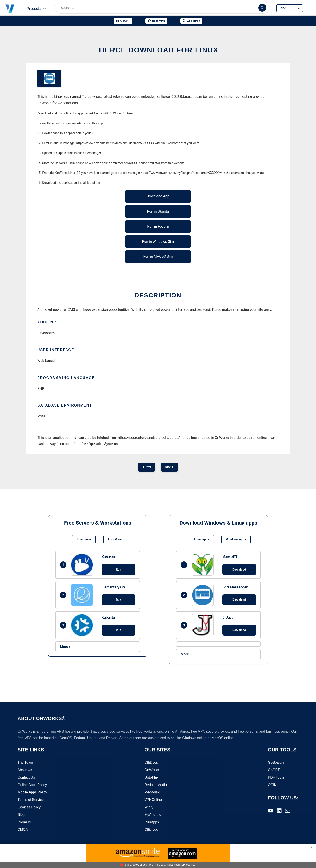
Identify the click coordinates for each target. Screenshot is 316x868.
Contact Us (26, 778)
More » (65, 647)
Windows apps (236, 539)
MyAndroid (153, 815)
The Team (25, 763)
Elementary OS (113, 587)
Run (119, 570)
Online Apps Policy (32, 785)
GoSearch (276, 763)
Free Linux (84, 539)
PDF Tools (276, 778)
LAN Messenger (235, 587)
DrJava (228, 617)
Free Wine (115, 539)
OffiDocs (151, 763)
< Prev (146, 467)
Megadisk (152, 792)
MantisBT (230, 557)
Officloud (151, 830)
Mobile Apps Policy (32, 792)
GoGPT (274, 770)
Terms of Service (31, 800)
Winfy (149, 807)
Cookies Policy (29, 807)
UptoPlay (152, 778)
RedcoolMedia (156, 785)
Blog (21, 815)
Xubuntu (108, 557)
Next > (169, 467)
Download (239, 570)
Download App (158, 196)
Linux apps (202, 539)
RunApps (152, 822)
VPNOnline (153, 800)
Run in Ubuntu (158, 211)
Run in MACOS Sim (158, 256)
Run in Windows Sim (158, 242)
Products (37, 9)
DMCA (23, 830)
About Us (25, 770)
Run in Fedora (158, 226)
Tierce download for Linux (158, 50)
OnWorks (152, 770)
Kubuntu (108, 617)
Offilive (273, 785)
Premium (25, 822)
